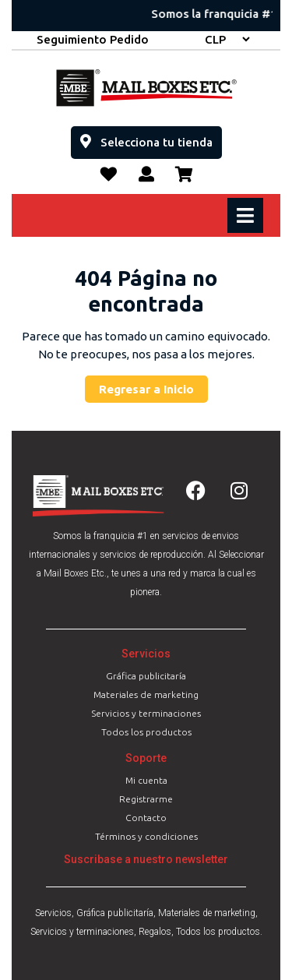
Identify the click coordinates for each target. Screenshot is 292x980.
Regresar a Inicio (153, 386)
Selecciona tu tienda (151, 137)
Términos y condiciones (146, 836)
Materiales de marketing (146, 694)
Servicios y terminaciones (146, 713)
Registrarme (146, 799)
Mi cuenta (146, 780)
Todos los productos (146, 732)
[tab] (247, 215)
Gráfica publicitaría (146, 676)
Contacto (146, 818)
